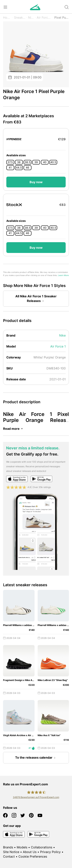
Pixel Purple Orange (62, 17)
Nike (31, 17)
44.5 (19, 168)
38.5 (28, 162)
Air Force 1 (44, 17)
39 (36, 162)
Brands (8, 847)
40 (45, 162)
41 (10, 168)
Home (7, 17)
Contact (9, 856)
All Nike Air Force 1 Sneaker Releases (36, 299)
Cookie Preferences (33, 856)
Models (22, 847)
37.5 (10, 162)
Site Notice (11, 852)
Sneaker (20, 17)
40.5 (53, 162)
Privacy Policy (50, 852)
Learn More (63, 275)
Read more (14, 429)
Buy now (36, 182)
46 (27, 168)
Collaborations (42, 847)
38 (19, 162)
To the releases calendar (36, 758)
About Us (30, 852)
